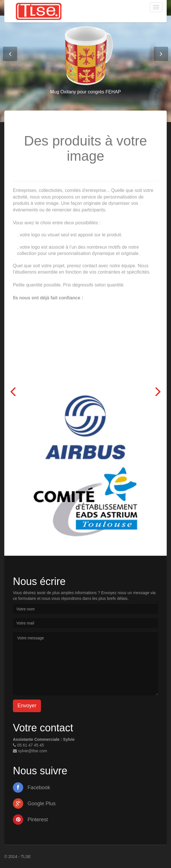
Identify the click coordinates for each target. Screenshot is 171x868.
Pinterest (30, 820)
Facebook (32, 788)
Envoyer (27, 706)
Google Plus (34, 804)
